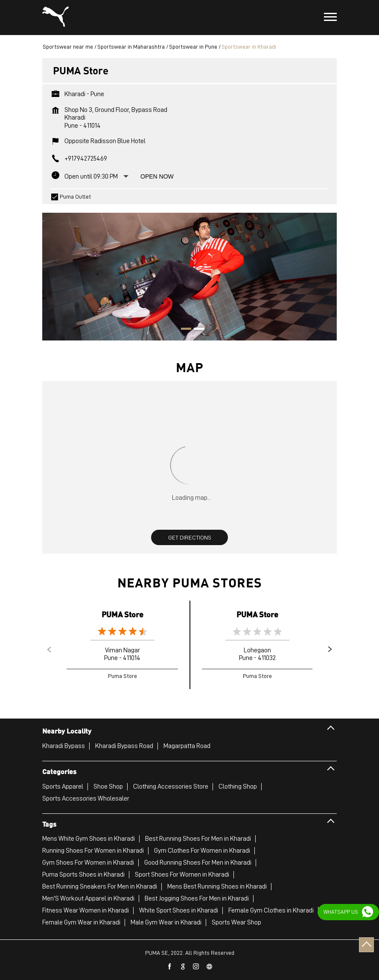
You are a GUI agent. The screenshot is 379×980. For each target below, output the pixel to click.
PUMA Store (122, 614)
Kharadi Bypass (64, 746)
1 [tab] (183, 330)
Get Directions (190, 537)
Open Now (157, 176)
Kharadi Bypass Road (124, 746)
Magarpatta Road (187, 746)
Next (330, 649)
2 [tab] (196, 330)
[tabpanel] (189, 273)
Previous (49, 649)
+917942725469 (86, 158)
